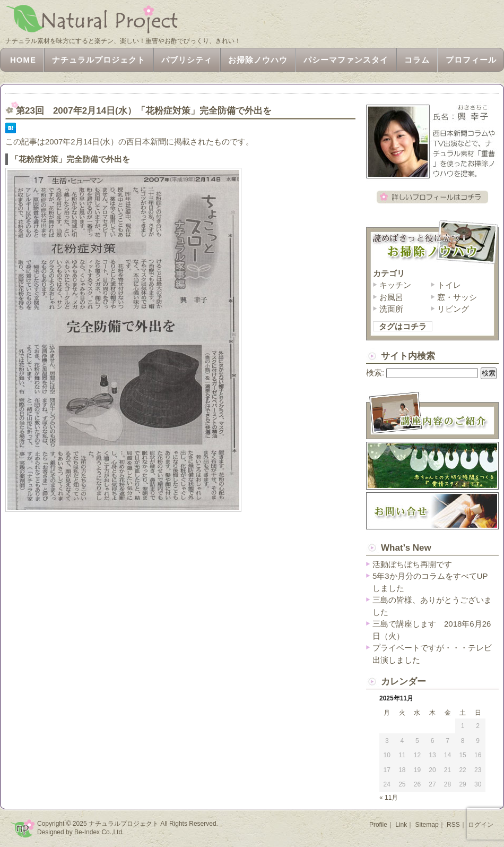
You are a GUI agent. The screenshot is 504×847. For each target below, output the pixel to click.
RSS (453, 825)
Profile (378, 825)
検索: (375, 373)
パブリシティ (187, 60)
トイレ (449, 285)
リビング (453, 309)
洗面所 (391, 309)
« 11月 (389, 798)
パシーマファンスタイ (346, 60)
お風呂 (391, 297)
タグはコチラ (403, 326)
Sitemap (427, 825)
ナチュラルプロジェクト (99, 60)
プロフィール (471, 60)
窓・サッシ (457, 297)
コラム (417, 60)
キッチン (395, 285)
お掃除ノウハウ (258, 60)
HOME (23, 60)
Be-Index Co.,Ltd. (99, 832)
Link (401, 825)
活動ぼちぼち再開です (412, 564)
